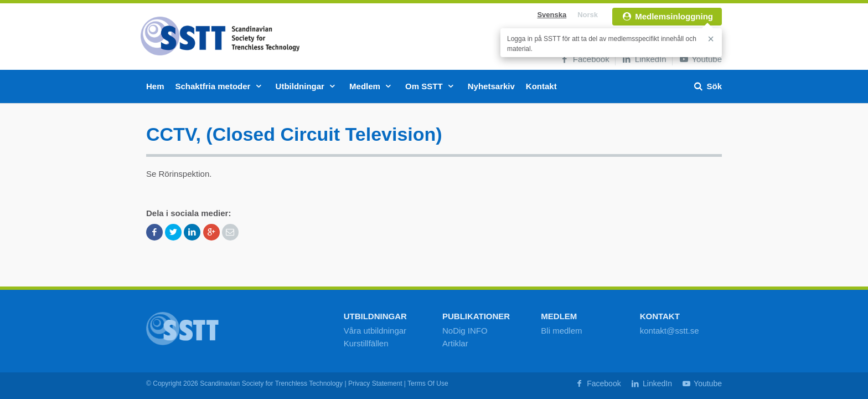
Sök (707, 86)
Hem (155, 86)
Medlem (372, 86)
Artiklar (455, 343)
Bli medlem (561, 331)
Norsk (588, 15)
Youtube (700, 59)
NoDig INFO (465, 331)
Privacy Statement (375, 383)
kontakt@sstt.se (670, 331)
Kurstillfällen (366, 343)
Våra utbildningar (375, 331)
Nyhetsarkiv (491, 86)
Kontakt (541, 86)
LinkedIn (644, 59)
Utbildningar (307, 86)
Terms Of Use (428, 383)
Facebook (584, 59)
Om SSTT (431, 86)
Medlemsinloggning (667, 16)
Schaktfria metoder (220, 86)
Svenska (552, 15)
